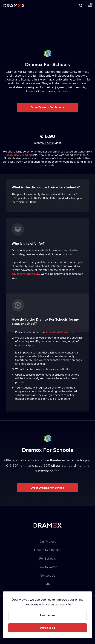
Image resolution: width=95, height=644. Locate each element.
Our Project (48, 541)
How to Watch (47, 567)
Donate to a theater (47, 550)
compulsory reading (19, 155)
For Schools (47, 558)
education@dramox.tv (25, 274)
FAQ (48, 584)
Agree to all (47, 628)
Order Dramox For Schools (48, 107)
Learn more (47, 615)
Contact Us (48, 575)
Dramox (14, 6)
